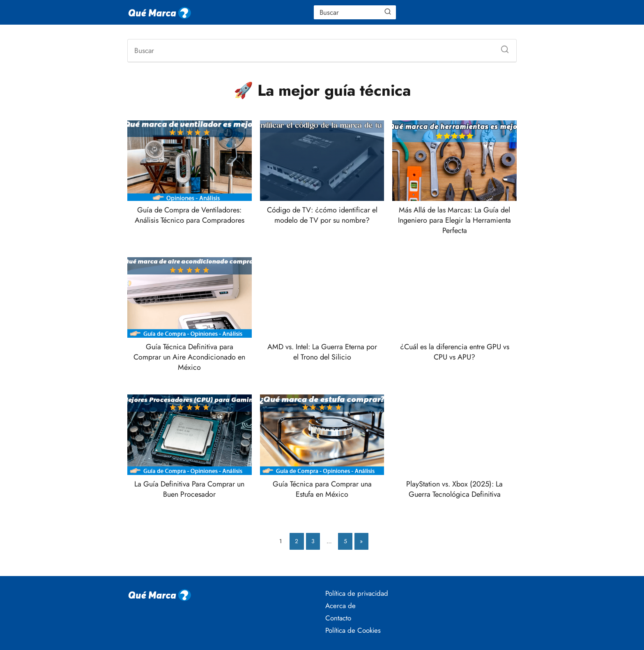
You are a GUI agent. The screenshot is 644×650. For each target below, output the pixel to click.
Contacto (338, 618)
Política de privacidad (357, 593)
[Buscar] (388, 12)
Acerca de (340, 606)
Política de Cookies (353, 630)
